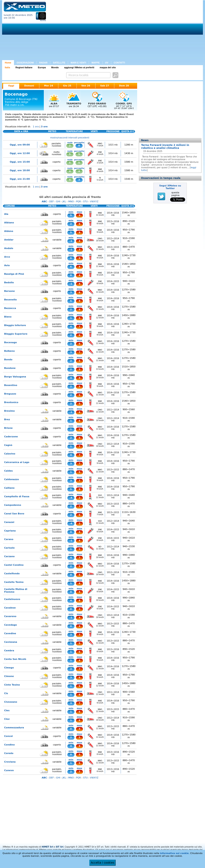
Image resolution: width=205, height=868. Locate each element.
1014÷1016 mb (113, 214)
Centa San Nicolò (15, 659)
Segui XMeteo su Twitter (170, 187)
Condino (9, 745)
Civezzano (11, 702)
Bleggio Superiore (16, 334)
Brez (7, 419)
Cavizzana (11, 642)
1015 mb (113, 145)
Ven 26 (86, 86)
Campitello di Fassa (17, 497)
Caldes (8, 471)
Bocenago (11, 342)
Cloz (7, 719)
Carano (9, 539)
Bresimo (9, 411)
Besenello (10, 300)
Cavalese (10, 608)
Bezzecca (10, 308)
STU (85, 202)
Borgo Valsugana (15, 377)
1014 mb (113, 153)
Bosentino (11, 385)
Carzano (9, 556)
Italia (7, 67)
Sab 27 (105, 86)
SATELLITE (59, 63)
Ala (6, 214)
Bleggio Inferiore (15, 325)
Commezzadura (14, 728)
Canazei (9, 522)
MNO (71, 202)
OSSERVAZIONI (25, 63)
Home (8, 63)
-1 (71, 241)
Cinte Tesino (12, 685)
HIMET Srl (47, 847)
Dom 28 (124, 86)
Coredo (9, 753)
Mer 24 (49, 86)
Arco (7, 257)
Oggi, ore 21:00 (20, 179)
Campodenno (13, 505)
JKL (64, 202)
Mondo (55, 67)
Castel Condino (14, 565)
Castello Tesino (14, 582)
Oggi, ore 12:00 (20, 153)
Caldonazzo (11, 479)
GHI (58, 202)
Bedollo (9, 283)
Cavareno (10, 616)
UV (107, 63)
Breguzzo (10, 394)
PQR (78, 202)
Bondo (8, 360)
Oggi (11, 86)
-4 (71, 498)
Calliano (9, 488)
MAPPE (96, 63)
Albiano (9, 223)
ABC (44, 202)
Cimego (9, 668)
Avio (7, 265)
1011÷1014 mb (113, 411)
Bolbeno (9, 351)
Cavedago (11, 625)
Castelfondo (12, 574)
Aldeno (9, 231)
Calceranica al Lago (17, 462)
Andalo (9, 248)
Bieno (8, 317)
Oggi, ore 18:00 (20, 170)
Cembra (9, 651)
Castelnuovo (12, 599)
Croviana (10, 762)
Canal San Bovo (14, 514)
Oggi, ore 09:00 (20, 145)
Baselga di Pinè (14, 274)
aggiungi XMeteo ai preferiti (79, 67)
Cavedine (10, 633)
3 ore (44, 127)
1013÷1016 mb (113, 223)
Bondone (10, 368)
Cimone (9, 676)
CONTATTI (119, 63)
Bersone (9, 291)
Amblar (9, 240)
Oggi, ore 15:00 (20, 162)
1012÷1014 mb (113, 240)
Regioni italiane (24, 67)
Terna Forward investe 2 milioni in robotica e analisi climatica (165, 147)
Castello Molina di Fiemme (16, 591)
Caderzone (11, 437)
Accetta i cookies (103, 863)
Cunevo (9, 770)
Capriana (10, 531)
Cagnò (8, 445)
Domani (29, 86)
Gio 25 (67, 86)
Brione (8, 428)
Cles (7, 710)
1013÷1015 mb (113, 248)
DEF (52, 202)
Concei (8, 736)
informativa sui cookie (174, 853)
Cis (6, 693)
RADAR (43, 63)
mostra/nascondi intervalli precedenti (70, 138)
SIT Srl (60, 847)
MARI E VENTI (78, 63)
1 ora (36, 127)
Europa (42, 67)
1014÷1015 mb (113, 282)
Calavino (10, 454)
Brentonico (11, 402)
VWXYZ (94, 202)
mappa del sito (108, 67)
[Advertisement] (98, 31)
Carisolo (9, 548)
